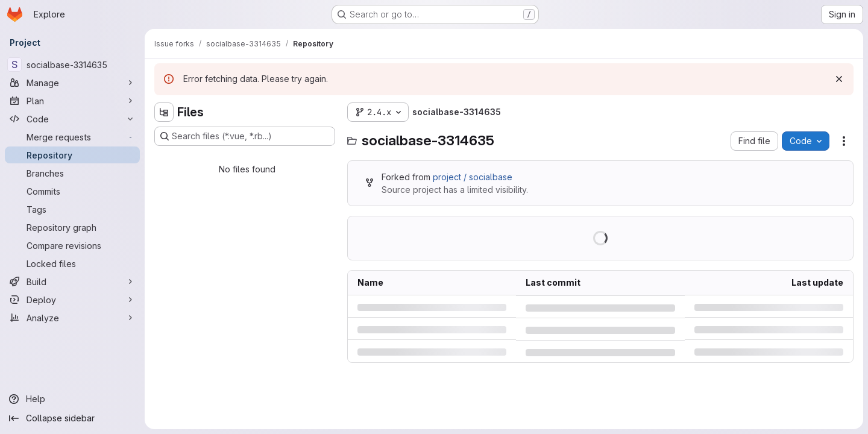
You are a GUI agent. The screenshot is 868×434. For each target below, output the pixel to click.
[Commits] (72, 191)
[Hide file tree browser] (164, 112)
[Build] (72, 281)
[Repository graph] (72, 227)
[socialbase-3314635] (72, 64)
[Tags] (72, 209)
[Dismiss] (839, 79)
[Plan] (72, 101)
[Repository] (72, 155)
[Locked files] (72, 263)
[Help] (72, 399)
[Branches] (72, 173)
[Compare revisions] (72, 245)
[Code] (72, 119)
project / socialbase (473, 177)
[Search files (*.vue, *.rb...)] (245, 136)
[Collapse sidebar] (72, 418)
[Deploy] (72, 300)
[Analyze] (72, 318)
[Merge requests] (72, 137)
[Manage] (72, 83)
